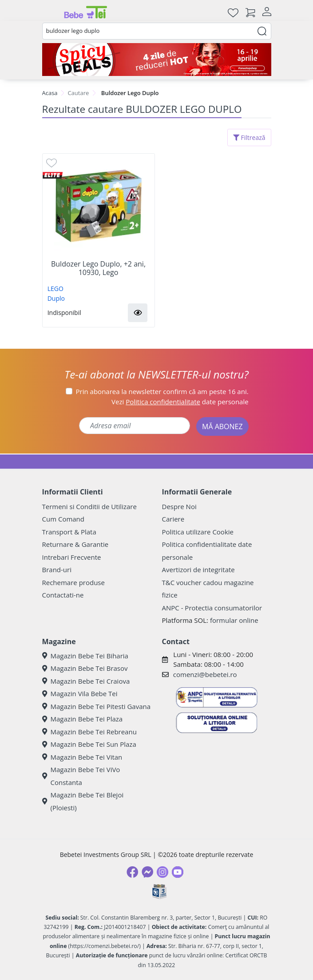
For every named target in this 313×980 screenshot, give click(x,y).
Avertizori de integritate (198, 570)
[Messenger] (147, 872)
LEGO (55, 289)
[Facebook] (132, 872)
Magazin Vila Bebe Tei (80, 693)
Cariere (173, 519)
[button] (138, 313)
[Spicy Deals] (157, 60)
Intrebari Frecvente (72, 557)
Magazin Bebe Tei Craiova (86, 681)
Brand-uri (57, 570)
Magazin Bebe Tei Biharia (85, 656)
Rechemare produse (73, 582)
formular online (234, 620)
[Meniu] (49, 12)
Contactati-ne (63, 595)
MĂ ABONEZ (222, 426)
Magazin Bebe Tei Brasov (85, 668)
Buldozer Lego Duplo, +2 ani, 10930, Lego (98, 268)
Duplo (56, 298)
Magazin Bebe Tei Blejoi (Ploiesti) (83, 801)
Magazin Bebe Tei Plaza (83, 719)
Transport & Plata (69, 532)
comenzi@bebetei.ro (205, 674)
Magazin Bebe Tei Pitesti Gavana (97, 706)
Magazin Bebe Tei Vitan (82, 757)
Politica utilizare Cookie (198, 532)
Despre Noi (179, 506)
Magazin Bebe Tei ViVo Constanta (81, 776)
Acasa (50, 93)
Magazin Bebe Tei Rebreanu (89, 732)
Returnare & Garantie (75, 544)
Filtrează (249, 137)
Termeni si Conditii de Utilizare (89, 506)
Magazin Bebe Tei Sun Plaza (89, 744)
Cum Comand (63, 519)
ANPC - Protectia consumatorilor (212, 608)
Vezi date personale (180, 402)
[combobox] (157, 31)
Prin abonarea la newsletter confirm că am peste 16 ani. (162, 391)
